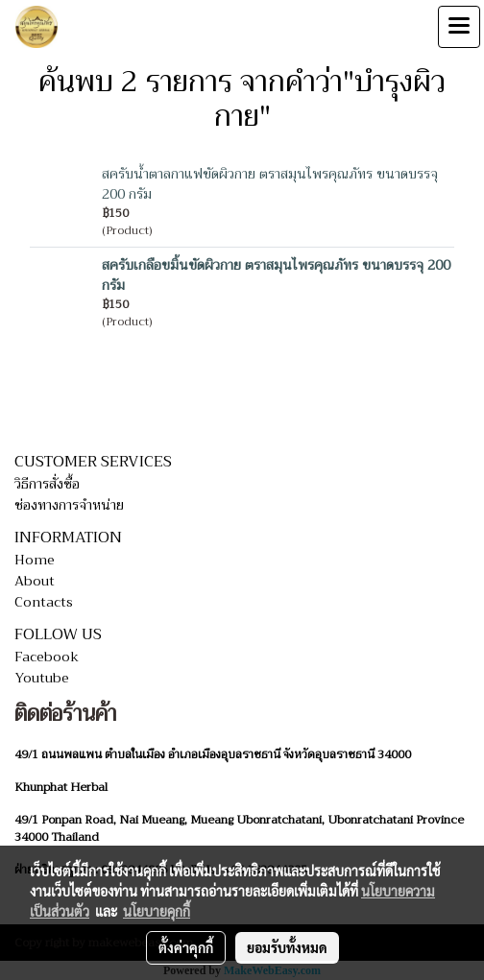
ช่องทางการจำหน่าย (69, 505)
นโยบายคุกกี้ (157, 911)
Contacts (44, 602)
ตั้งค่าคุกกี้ (186, 947)
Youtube (42, 678)
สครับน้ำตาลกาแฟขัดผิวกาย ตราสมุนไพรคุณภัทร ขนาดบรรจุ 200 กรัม (270, 184)
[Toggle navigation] (459, 27)
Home (35, 560)
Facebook (47, 657)
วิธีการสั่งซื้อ (47, 484)
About (35, 581)
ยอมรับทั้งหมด (287, 947)
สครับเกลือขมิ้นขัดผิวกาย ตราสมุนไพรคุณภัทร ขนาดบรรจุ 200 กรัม (276, 275)
